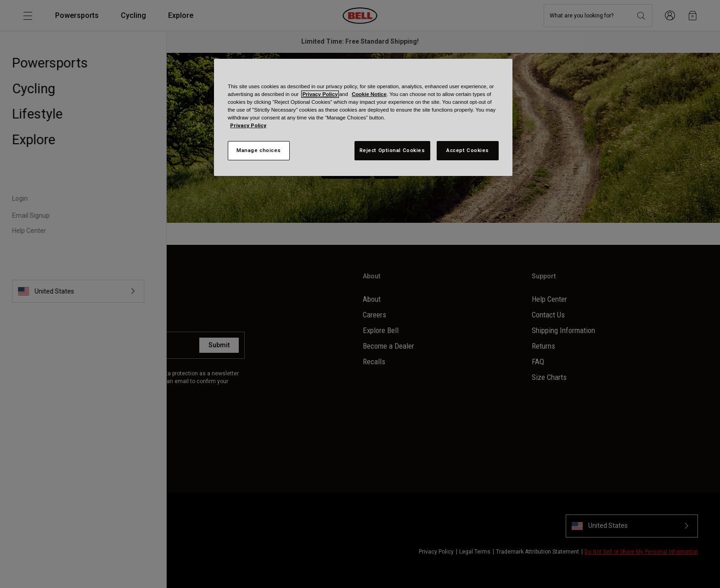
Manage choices (259, 150)
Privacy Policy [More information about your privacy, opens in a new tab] (248, 125)
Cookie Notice (369, 94)
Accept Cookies (468, 150)
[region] (363, 117)
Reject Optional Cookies (392, 150)
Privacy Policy (320, 94)
